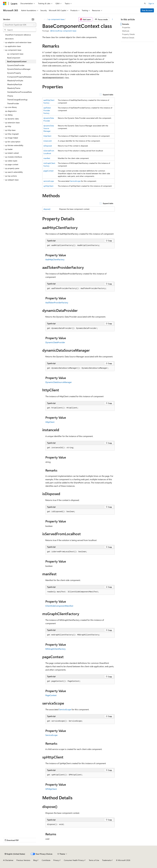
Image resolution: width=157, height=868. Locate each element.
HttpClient (50, 422)
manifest (47, 158)
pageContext (48, 171)
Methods (126, 31)
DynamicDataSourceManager (59, 382)
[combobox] (20, 25)
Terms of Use (94, 860)
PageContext (51, 695)
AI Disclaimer (8, 860)
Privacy (56, 860)
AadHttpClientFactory (55, 259)
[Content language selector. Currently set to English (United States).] (15, 854)
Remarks (126, 24)
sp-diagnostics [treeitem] (11, 111)
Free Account (147, 10)
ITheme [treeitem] (10, 96)
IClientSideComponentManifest (59, 606)
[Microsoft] (5, 3)
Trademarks (107, 860)
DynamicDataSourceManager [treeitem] (19, 69)
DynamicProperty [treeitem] (14, 73)
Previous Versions (23, 860)
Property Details (128, 34)
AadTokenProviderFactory (57, 302)
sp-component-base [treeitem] (15, 54)
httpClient (47, 136)
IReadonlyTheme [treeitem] (14, 88)
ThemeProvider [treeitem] (13, 103)
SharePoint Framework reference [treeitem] (18, 35)
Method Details (128, 38)
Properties (126, 27)
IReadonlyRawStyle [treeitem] (15, 84)
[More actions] (112, 19)
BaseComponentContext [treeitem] (17, 61)
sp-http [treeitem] (8, 126)
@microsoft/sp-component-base (63, 31)
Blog (35, 860)
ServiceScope (75, 181)
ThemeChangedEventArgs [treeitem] (17, 100)
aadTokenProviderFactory (47, 110)
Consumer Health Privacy (74, 860)
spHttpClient (48, 186)
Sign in (151, 3)
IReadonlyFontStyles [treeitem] (15, 80)
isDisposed (48, 146)
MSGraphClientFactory (55, 649)
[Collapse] (33, 19)
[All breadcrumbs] (45, 19)
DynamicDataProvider (55, 342)
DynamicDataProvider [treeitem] (16, 65)
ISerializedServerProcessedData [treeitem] (19, 92)
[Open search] (145, 3)
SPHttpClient (51, 789)
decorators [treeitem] (9, 39)
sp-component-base (56, 19)
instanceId (48, 141)
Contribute (46, 860)
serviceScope (49, 181)
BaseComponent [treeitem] (14, 58)
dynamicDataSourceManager (49, 128)
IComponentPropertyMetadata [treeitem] (19, 77)
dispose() (47, 209)
